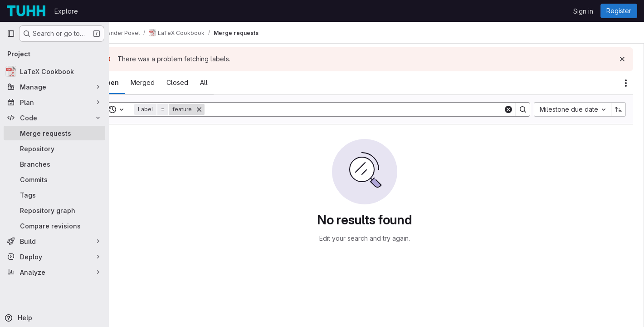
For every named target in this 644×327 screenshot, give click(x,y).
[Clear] (508, 109)
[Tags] (54, 195)
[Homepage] (26, 11)
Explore (66, 11)
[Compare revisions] (54, 226)
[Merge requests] (54, 133)
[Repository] (54, 149)
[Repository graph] (54, 210)
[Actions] (626, 83)
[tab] (134, 83)
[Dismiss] (622, 59)
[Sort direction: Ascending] (619, 109)
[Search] (366, 109)
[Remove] (223, 109)
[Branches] (54, 164)
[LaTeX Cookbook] (54, 71)
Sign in (583, 11)
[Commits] (54, 179)
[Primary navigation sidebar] (11, 34)
